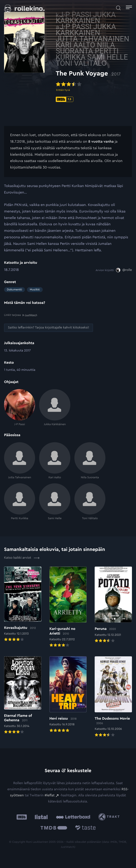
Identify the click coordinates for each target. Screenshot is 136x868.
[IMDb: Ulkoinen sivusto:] (22, 817)
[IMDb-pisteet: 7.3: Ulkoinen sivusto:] (65, 99)
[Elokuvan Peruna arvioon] (113, 605)
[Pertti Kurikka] (20, 502)
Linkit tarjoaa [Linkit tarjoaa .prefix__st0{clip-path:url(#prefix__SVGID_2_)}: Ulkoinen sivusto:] (21, 315)
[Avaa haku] (118, 8)
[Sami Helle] (55, 502)
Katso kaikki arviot (22, 558)
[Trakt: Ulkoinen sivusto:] (110, 817)
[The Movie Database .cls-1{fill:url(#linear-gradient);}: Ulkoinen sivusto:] (54, 828)
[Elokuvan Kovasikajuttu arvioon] (23, 605)
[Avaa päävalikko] (129, 8)
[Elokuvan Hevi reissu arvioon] (68, 695)
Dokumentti (14, 290)
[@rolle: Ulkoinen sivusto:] (124, 270)
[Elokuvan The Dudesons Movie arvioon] (113, 697)
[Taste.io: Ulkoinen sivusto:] (85, 828)
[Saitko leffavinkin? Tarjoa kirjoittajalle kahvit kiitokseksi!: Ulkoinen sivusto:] (49, 328)
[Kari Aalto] (55, 461)
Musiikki (35, 290)
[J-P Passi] (20, 408)
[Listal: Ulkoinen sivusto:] (40, 817)
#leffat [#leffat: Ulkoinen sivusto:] (50, 795)
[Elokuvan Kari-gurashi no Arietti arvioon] (68, 607)
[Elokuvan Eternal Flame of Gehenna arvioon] (23, 695)
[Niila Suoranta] (90, 461)
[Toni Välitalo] (90, 502)
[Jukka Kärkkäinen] (55, 408)
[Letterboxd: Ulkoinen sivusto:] (73, 817)
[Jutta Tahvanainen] (20, 461)
